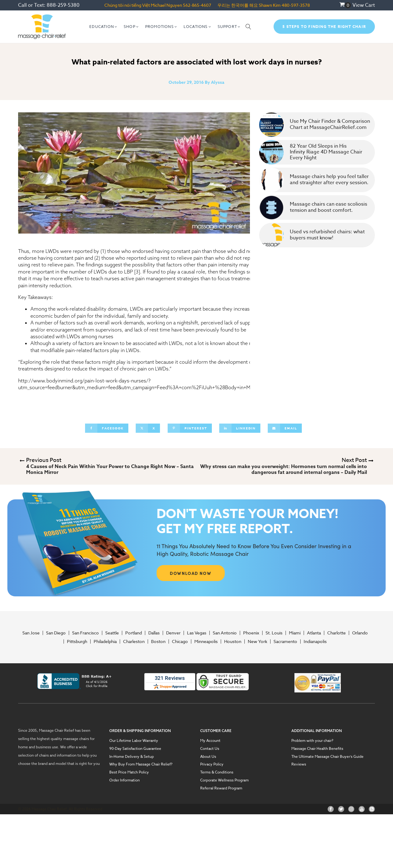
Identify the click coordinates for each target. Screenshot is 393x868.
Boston (158, 641)
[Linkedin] (240, 428)
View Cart (364, 5)
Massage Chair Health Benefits (317, 749)
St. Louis (274, 633)
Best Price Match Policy (129, 772)
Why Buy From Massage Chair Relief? (141, 764)
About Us (208, 757)
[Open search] (248, 27)
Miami (295, 633)
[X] (148, 428)
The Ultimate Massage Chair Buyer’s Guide (327, 757)
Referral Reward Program (221, 788)
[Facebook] (107, 428)
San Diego (56, 633)
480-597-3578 (296, 5)
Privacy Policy (212, 764)
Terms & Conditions (217, 772)
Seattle (112, 633)
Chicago (180, 641)
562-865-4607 (197, 5)
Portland (134, 633)
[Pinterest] (190, 428)
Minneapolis (206, 641)
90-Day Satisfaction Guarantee (135, 749)
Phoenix (251, 633)
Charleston (134, 641)
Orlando (360, 633)
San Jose (31, 633)
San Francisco (86, 633)
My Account (210, 741)
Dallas (154, 633)
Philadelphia (105, 641)
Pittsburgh (77, 641)
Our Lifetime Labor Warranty (134, 741)
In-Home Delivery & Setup (132, 757)
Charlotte (337, 633)
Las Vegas (197, 633)
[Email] (285, 428)
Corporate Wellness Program (224, 780)
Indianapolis (315, 641)
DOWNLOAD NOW (191, 573)
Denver (173, 633)
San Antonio (225, 633)
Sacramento (285, 641)
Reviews (299, 764)
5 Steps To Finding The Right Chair (324, 27)
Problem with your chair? (312, 741)
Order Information (125, 780)
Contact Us (210, 749)
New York (257, 641)
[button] (103, 27)
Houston (233, 641)
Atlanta (314, 633)
